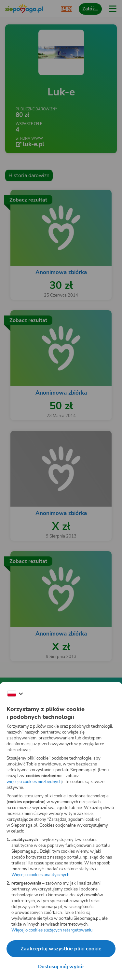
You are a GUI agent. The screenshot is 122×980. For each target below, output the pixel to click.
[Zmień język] (15, 694)
